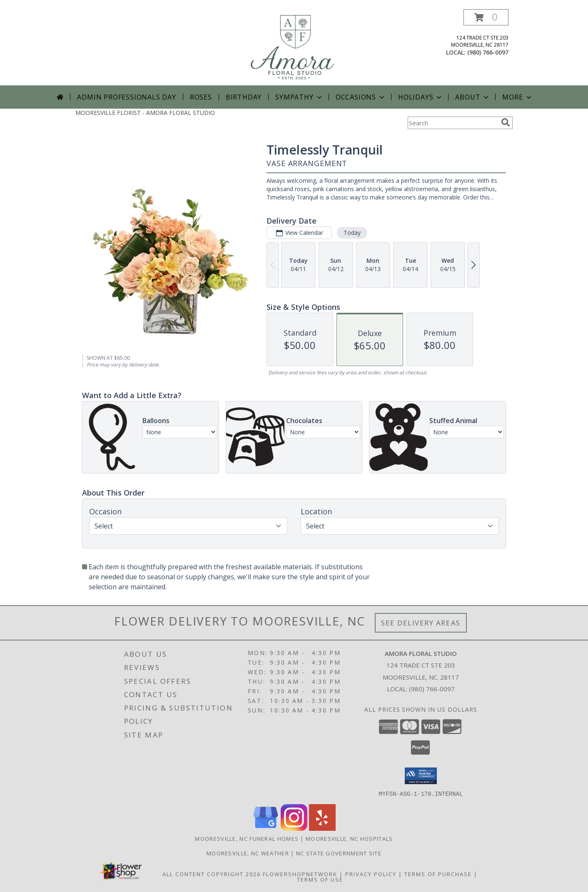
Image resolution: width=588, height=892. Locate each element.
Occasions (361, 97)
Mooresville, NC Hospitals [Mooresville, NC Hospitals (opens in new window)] (349, 838)
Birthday (244, 97)
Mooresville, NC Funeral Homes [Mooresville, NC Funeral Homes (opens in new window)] (247, 838)
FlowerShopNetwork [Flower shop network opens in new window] (300, 874)
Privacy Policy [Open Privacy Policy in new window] (371, 874)
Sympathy (299, 97)
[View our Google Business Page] (266, 828)
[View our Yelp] (322, 828)
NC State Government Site (339, 853)
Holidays (421, 97)
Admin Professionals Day (126, 97)
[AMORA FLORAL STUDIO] (295, 47)
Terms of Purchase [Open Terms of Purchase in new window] (438, 874)
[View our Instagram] (294, 828)
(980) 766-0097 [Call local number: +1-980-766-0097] (488, 52)
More (517, 97)
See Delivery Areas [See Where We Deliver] (421, 623)
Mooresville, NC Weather (248, 853)
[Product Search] (453, 123)
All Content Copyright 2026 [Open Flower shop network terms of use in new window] (212, 874)
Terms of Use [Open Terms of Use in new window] (320, 879)
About (473, 97)
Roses (201, 97)
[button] (486, 17)
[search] (506, 122)
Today (352, 233)
